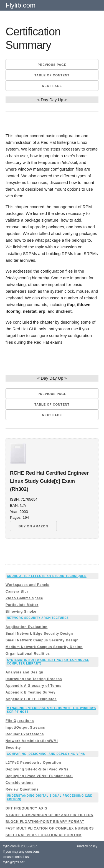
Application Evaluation (26, 627)
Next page (52, 86)
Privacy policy (87, 846)
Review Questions (22, 789)
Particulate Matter (22, 605)
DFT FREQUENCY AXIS (26, 808)
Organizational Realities (28, 654)
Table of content (52, 75)
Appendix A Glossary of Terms (34, 686)
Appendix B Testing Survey (31, 692)
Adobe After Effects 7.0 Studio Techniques (47, 576)
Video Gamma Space (24, 598)
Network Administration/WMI (32, 741)
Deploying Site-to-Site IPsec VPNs (37, 769)
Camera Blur (17, 591)
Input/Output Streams (25, 728)
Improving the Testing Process (34, 679)
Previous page (52, 65)
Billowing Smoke (21, 612)
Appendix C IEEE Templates (31, 699)
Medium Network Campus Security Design (44, 647)
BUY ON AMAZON (33, 526)
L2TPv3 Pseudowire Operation (33, 763)
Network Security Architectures (38, 618)
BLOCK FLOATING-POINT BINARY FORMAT (45, 822)
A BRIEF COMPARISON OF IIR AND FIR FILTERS (49, 815)
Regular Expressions (25, 734)
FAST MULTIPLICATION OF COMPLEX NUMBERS (50, 828)
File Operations (20, 721)
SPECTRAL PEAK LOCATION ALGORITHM (44, 835)
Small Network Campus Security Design (42, 640)
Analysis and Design (24, 672)
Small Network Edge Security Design (39, 634)
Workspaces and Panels (27, 585)
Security (13, 748)
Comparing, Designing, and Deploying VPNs (46, 754)
